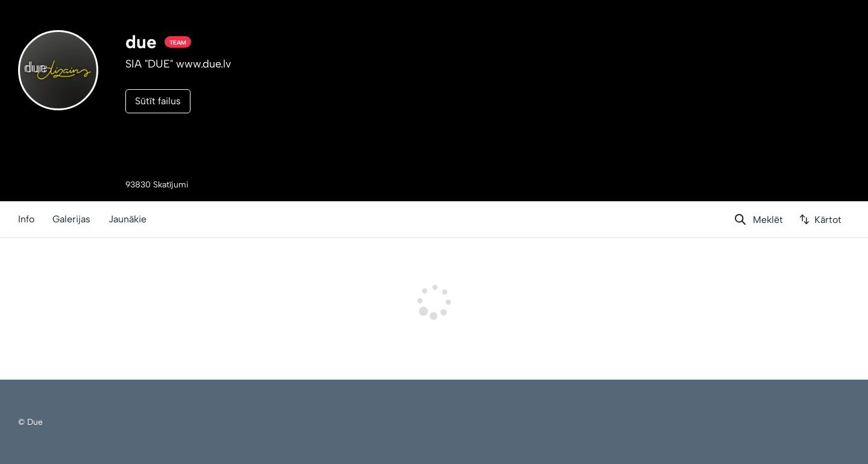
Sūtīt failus (158, 101)
